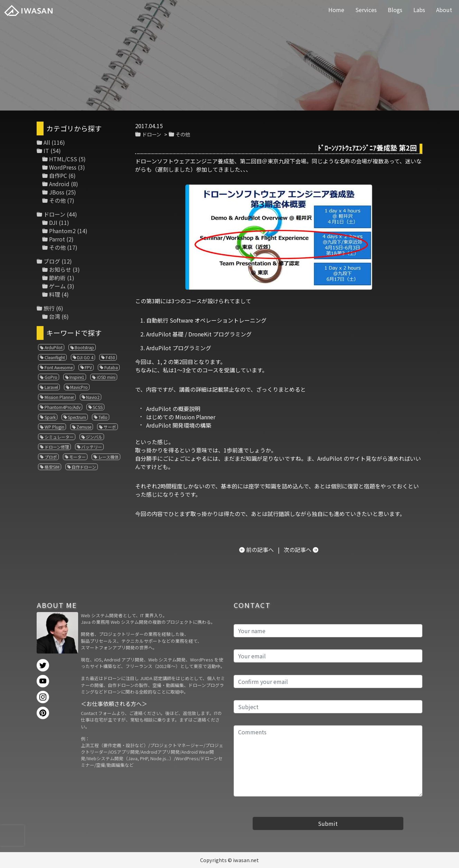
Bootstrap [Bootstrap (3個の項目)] (84, 347)
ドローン (152, 134)
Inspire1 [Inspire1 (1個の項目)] (77, 377)
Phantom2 (62, 231)
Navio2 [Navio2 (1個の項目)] (93, 397)
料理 (55, 294)
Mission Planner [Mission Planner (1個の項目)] (59, 397)
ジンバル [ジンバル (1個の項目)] (94, 437)
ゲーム (57, 286)
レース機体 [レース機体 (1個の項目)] (108, 457)
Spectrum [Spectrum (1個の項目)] (77, 417)
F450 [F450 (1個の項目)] (110, 357)
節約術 (57, 278)
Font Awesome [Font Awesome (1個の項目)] (59, 367)
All (47, 142)
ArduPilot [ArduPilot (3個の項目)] (54, 347)
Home (336, 10)
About (444, 10)
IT (46, 151)
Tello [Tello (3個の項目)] (103, 417)
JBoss (57, 192)
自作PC (58, 175)
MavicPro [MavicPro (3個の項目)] (79, 387)
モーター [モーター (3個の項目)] (77, 457)
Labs (419, 10)
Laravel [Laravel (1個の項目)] (51, 387)
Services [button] (366, 10)
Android (59, 184)
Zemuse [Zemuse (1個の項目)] (84, 427)
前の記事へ (260, 550)
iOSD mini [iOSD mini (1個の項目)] (106, 377)
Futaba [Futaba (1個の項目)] (111, 367)
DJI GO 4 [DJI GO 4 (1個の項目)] (85, 357)
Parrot (57, 239)
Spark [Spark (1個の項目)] (50, 417)
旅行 (49, 308)
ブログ (52, 261)
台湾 (55, 316)
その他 (183, 134)
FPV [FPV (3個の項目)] (88, 367)
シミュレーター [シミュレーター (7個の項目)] (59, 437)
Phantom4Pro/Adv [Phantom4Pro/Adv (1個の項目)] (63, 407)
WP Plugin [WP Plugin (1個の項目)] (54, 427)
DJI (53, 222)
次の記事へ (298, 550)
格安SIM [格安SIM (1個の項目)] (52, 467)
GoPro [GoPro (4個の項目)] (51, 377)
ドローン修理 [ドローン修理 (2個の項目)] (57, 447)
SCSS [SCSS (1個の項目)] (98, 407)
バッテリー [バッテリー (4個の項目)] (92, 447)
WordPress (63, 167)
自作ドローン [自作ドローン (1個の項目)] (84, 467)
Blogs (395, 10)
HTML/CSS (63, 159)
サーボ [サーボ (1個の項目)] (110, 427)
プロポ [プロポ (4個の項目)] (51, 457)
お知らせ (60, 269)
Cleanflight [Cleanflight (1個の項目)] (55, 357)
